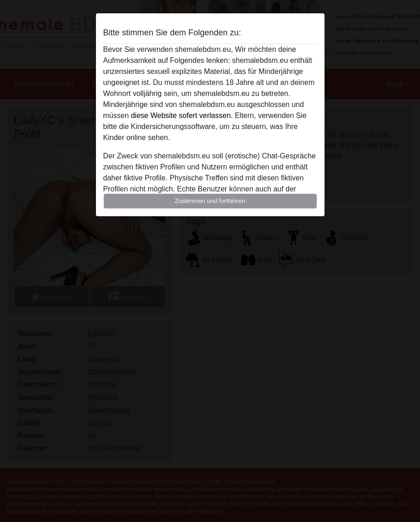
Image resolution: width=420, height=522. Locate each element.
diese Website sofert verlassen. (182, 115)
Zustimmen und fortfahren (210, 201)
